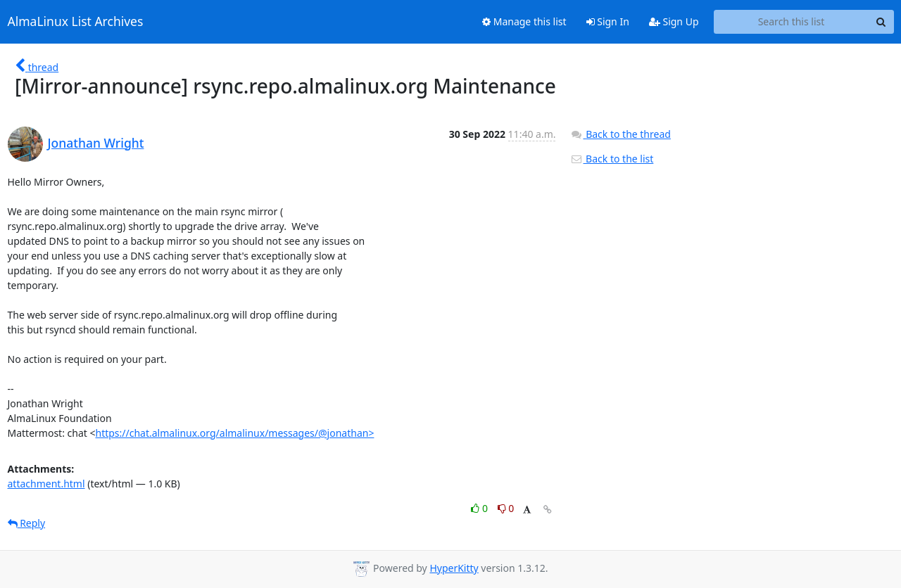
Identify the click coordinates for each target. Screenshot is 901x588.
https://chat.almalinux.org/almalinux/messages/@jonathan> (234, 433)
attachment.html (46, 484)
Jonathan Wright (96, 143)
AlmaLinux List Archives (76, 22)
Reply (27, 523)
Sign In (608, 21)
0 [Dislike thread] (506, 508)
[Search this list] (792, 22)
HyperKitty (454, 568)
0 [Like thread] (480, 508)
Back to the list (612, 159)
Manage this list (524, 21)
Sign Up (674, 21)
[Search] (881, 22)
